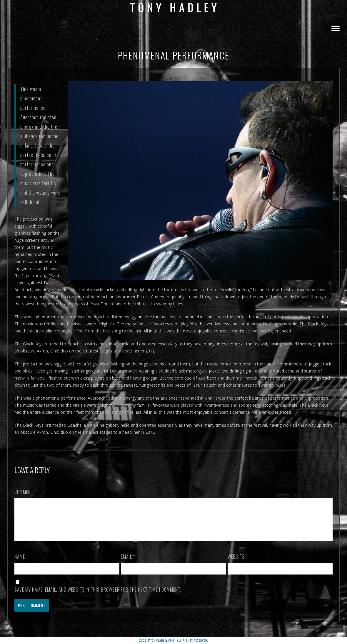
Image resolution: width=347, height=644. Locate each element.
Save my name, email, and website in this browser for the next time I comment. (98, 597)
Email (128, 564)
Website (236, 564)
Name (21, 564)
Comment (26, 492)
